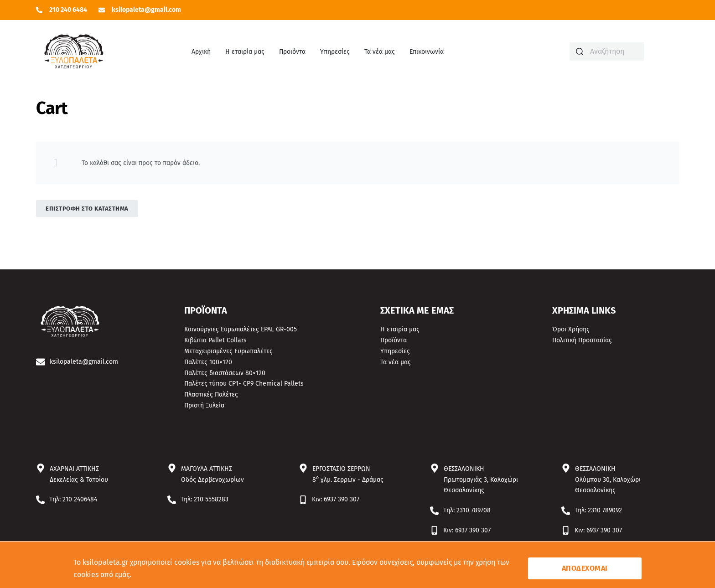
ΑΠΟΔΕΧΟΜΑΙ (585, 568)
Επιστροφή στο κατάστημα (87, 209)
